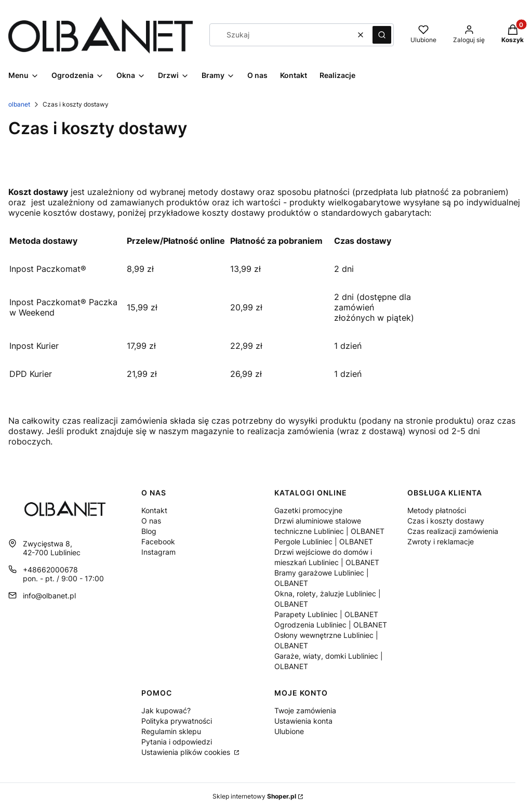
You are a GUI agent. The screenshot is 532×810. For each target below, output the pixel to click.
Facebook (158, 541)
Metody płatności (437, 510)
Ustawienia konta (303, 721)
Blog (149, 531)
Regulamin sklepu (171, 731)
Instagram (158, 552)
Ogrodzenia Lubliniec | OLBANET (331, 625)
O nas (151, 521)
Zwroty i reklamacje (441, 541)
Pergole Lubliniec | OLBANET (324, 541)
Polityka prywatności (177, 721)
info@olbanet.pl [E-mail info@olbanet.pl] (49, 596)
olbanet (19, 104)
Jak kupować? (166, 710)
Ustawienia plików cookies (187, 752)
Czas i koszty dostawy (446, 521)
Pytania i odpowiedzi (177, 742)
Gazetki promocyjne (308, 510)
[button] (382, 35)
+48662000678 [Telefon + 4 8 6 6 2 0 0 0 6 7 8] (50, 570)
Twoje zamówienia (305, 710)
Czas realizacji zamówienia (453, 531)
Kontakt (154, 510)
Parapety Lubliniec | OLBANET (326, 614)
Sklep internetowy (254, 796)
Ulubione (289, 731)
